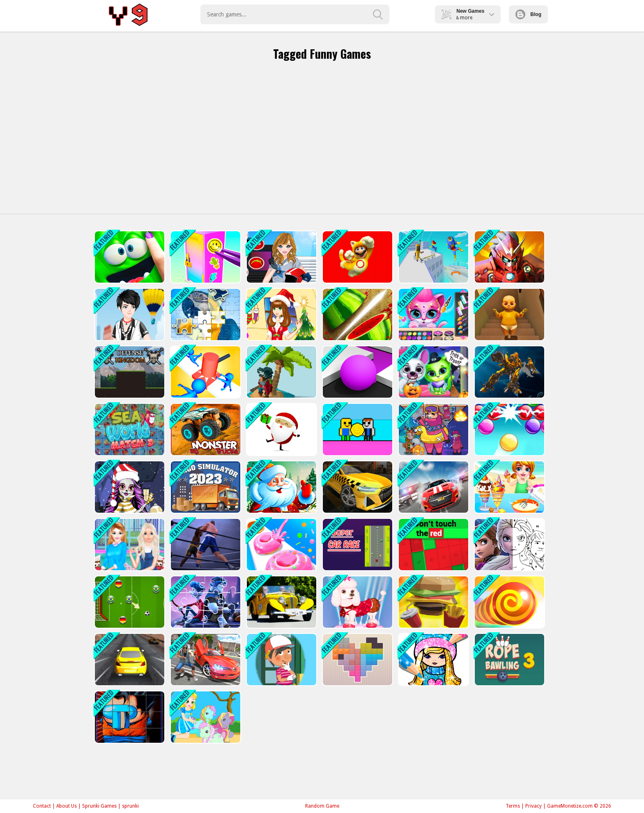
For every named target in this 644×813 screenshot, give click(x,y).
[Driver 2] (433, 487)
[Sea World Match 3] (129, 430)
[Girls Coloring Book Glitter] (433, 660)
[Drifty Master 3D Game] (129, 660)
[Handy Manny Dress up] (281, 660)
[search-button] (378, 14)
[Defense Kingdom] (129, 372)
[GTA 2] (205, 660)
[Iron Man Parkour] (509, 257)
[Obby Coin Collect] (357, 430)
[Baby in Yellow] (509, 314)
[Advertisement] (322, 140)
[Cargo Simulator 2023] (205, 487)
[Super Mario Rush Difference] (357, 257)
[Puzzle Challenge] (205, 314)
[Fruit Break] (357, 314)
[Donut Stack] (281, 545)
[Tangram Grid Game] (357, 660)
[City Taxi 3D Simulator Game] (357, 487)
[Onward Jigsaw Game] (205, 602)
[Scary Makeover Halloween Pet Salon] (433, 372)
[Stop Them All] (205, 372)
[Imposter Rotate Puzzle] (129, 717)
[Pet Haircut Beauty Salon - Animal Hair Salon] (433, 314)
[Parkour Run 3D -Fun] (433, 257)
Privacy (534, 806)
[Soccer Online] (129, 602)
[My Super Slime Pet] (129, 257)
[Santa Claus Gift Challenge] (281, 430)
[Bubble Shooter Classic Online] (509, 430)
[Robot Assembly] (509, 372)
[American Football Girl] (281, 257)
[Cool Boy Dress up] (129, 314)
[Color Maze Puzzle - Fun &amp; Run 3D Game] (357, 372)
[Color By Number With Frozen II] (509, 545)
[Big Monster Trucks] (205, 430)
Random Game (322, 806)
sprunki (130, 806)
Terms (513, 806)
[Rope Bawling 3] (509, 660)
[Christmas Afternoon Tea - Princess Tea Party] (129, 545)
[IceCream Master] (509, 487)
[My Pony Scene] (205, 717)
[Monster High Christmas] (129, 487)
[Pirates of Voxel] (281, 372)
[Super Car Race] (357, 545)
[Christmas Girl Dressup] (281, 314)
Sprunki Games (99, 806)
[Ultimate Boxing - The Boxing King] (205, 545)
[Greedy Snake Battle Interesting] (509, 602)
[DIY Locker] (205, 257)
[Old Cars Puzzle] (281, 602)
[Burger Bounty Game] (433, 602)
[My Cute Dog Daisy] (357, 602)
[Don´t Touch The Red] (433, 545)
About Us (67, 806)
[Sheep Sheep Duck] (433, 430)
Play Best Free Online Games (130, 14)
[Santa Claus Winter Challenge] (281, 487)
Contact (42, 806)
